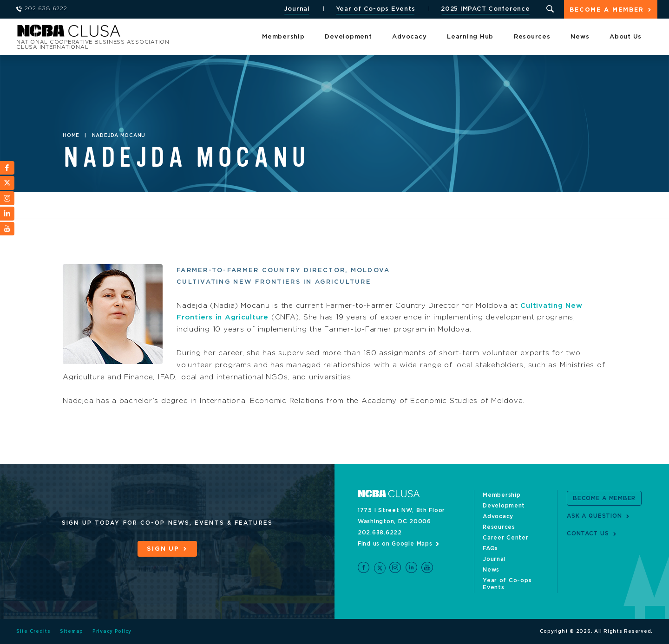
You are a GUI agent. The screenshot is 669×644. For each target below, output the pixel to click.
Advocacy (409, 37)
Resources (532, 37)
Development (348, 37)
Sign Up (163, 549)
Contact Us (588, 533)
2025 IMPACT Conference (485, 9)
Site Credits (33, 631)
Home (71, 136)
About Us (626, 37)
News (580, 37)
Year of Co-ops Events (376, 9)
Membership (283, 37)
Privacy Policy (112, 631)
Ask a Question (594, 516)
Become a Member (607, 10)
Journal (297, 9)
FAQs (490, 548)
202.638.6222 (380, 533)
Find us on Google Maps (395, 544)
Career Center (506, 538)
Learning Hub (470, 37)
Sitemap (72, 631)
